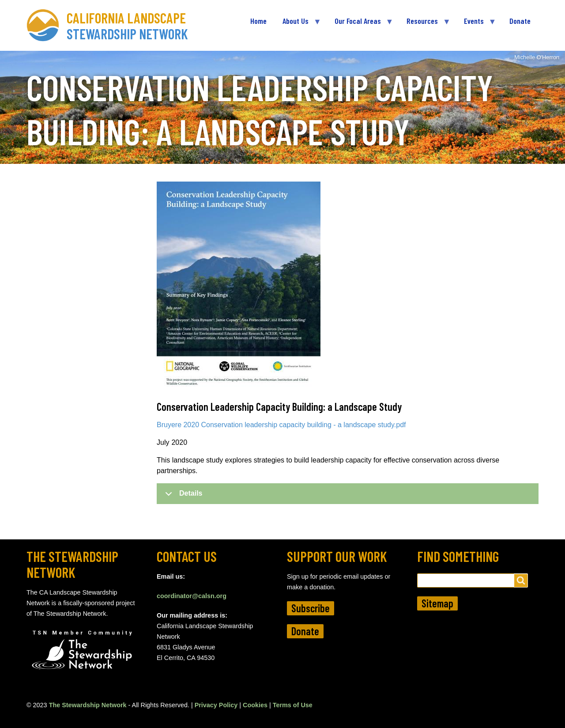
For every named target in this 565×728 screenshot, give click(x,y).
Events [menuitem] (476, 25)
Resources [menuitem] (424, 25)
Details (182, 497)
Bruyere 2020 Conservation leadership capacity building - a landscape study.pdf (281, 425)
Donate (305, 631)
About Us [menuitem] (298, 25)
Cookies (255, 705)
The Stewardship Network (88, 705)
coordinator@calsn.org (192, 596)
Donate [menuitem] (520, 21)
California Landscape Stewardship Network (127, 26)
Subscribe (311, 608)
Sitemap (437, 603)
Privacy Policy (216, 705)
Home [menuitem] (258, 21)
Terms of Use (293, 705)
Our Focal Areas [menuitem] (360, 25)
